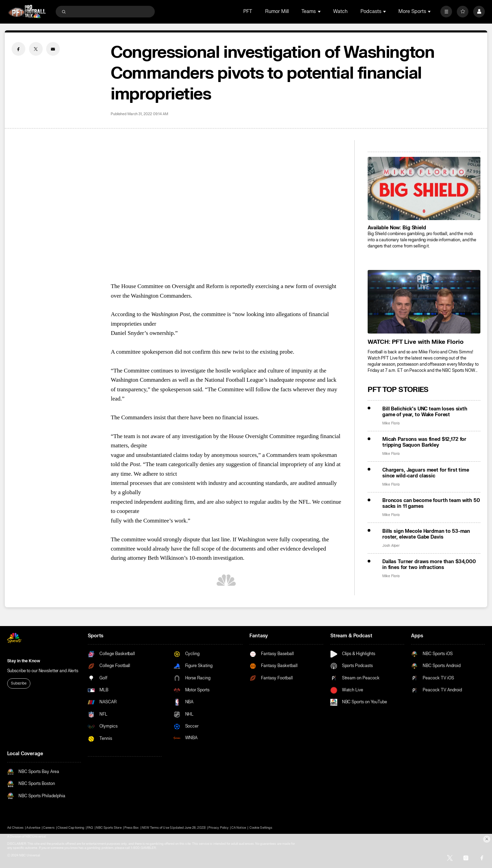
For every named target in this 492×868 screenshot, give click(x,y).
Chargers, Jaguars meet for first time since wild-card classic (426, 473)
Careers (49, 828)
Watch (340, 11)
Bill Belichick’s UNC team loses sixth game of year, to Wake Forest (425, 412)
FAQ (90, 828)
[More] (446, 12)
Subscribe (19, 683)
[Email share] (53, 49)
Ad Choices (15, 828)
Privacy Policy (218, 828)
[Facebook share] (18, 49)
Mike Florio (391, 423)
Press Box (132, 828)
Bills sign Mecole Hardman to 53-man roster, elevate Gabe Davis (426, 534)
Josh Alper (391, 546)
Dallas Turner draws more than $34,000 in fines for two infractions (429, 565)
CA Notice (238, 828)
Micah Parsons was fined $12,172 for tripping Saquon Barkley (424, 442)
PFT (248, 11)
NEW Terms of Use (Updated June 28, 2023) (174, 828)
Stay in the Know (24, 661)
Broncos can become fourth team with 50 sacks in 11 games (431, 503)
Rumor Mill (277, 11)
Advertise (33, 828)
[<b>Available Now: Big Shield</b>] (424, 188)
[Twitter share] (36, 49)
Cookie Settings (261, 828)
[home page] (27, 11)
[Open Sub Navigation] (320, 11)
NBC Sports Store (109, 828)
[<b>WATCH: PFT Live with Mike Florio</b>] (424, 302)
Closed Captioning (71, 828)
